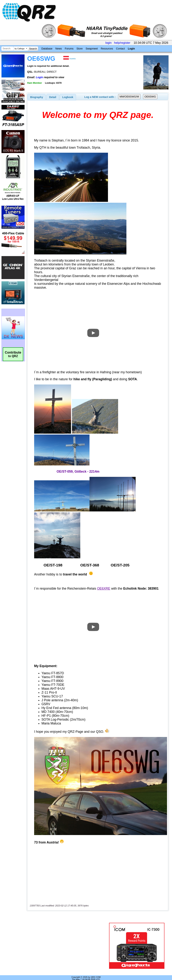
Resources (107, 49)
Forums (69, 49)
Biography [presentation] (37, 97)
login (109, 43)
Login (131, 49)
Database (47, 49)
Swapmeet (92, 49)
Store (79, 49)
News (59, 49)
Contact (120, 49)
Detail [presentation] (53, 97)
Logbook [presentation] (68, 97)
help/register (122, 43)
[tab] (37, 97)
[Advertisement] (68, 946)
